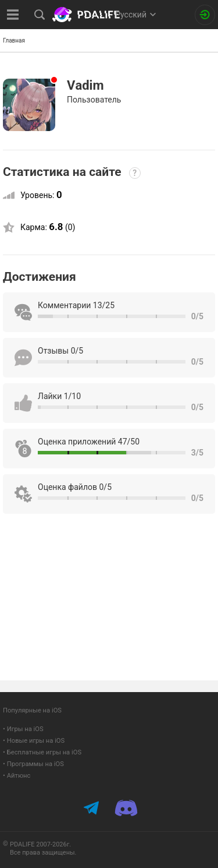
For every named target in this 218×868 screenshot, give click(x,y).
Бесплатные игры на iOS (44, 752)
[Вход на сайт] (205, 15)
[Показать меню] (13, 15)
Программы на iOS (35, 764)
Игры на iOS (25, 729)
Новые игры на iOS (36, 741)
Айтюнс (19, 776)
